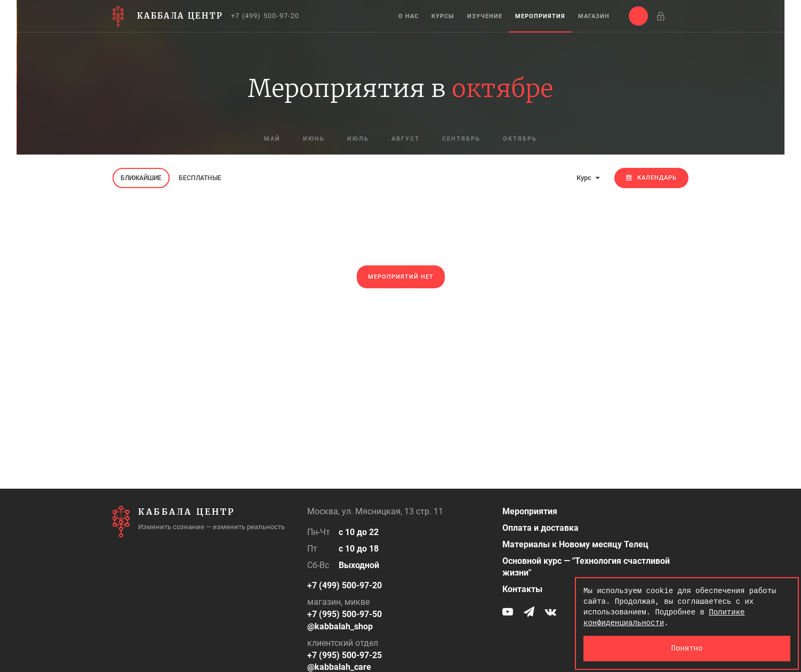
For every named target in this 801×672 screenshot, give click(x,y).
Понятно (687, 648)
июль (358, 139)
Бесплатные (200, 178)
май (272, 139)
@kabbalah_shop (340, 626)
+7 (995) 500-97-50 (345, 614)
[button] (638, 16)
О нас (408, 16)
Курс (588, 178)
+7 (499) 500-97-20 (265, 16)
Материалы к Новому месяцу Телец (575, 544)
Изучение (485, 16)
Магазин (594, 16)
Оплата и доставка (540, 528)
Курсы (443, 16)
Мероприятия (540, 16)
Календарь (651, 178)
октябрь (520, 139)
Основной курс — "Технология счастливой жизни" (586, 567)
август (406, 139)
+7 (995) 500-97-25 (345, 655)
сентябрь (461, 139)
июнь (314, 139)
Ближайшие (141, 178)
